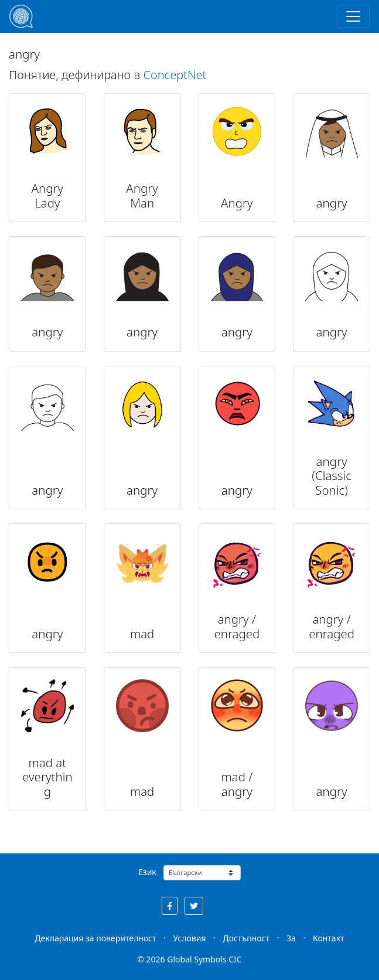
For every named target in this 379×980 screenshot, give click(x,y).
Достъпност (246, 938)
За (291, 938)
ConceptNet (175, 75)
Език (147, 872)
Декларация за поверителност (95, 938)
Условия (190, 938)
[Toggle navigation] (353, 16)
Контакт (329, 938)
